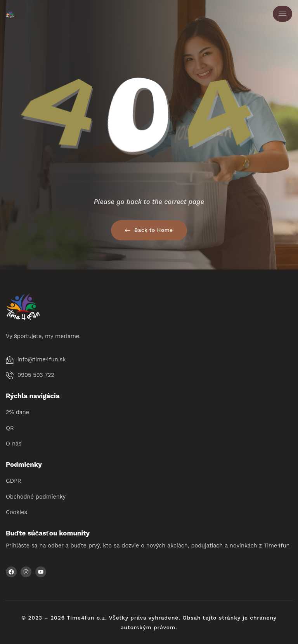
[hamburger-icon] (282, 14)
